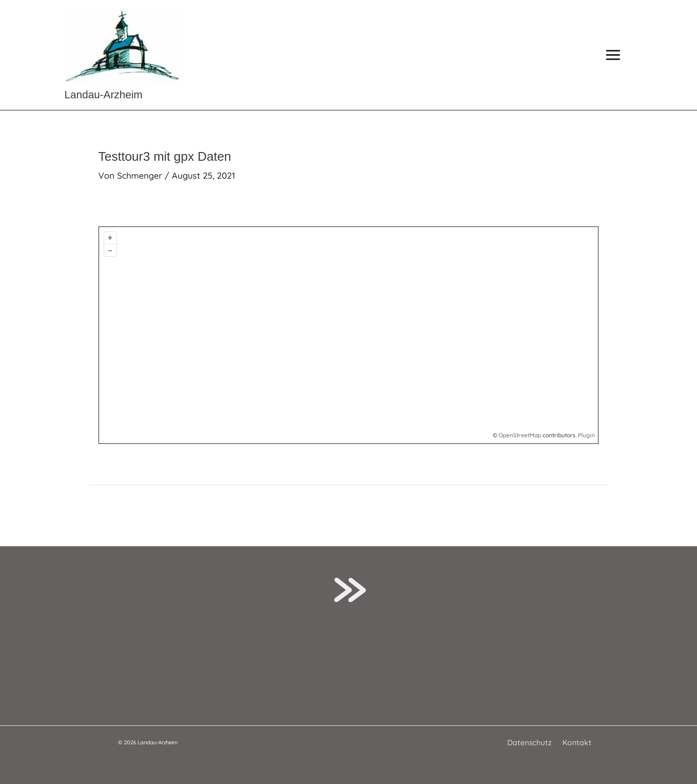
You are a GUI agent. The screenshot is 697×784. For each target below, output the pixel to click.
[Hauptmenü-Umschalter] (613, 55)
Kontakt (576, 742)
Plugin (586, 435)
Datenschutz (531, 742)
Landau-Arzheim (103, 95)
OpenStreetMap (520, 435)
